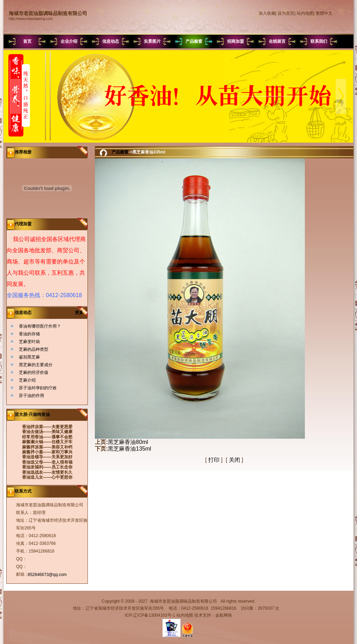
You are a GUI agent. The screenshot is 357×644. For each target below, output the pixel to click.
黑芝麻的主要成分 (36, 365)
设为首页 (286, 13)
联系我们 (319, 41)
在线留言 (277, 41)
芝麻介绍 (27, 380)
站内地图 (305, 13)
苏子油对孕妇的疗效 (38, 388)
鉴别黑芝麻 (29, 357)
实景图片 (152, 41)
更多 (81, 313)
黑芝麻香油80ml (128, 442)
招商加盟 (236, 41)
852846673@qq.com (47, 575)
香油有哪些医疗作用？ (40, 326)
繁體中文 (324, 13)
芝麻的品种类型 (34, 349)
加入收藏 (267, 13)
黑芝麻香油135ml (129, 449)
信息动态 (111, 41)
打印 (214, 460)
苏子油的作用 (31, 396)
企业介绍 (69, 41)
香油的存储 (29, 334)
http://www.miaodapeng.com (31, 19)
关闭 (234, 460)
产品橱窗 (194, 41)
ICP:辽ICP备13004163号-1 (150, 615)
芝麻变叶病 (29, 342)
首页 (27, 41)
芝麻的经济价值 (34, 372)
